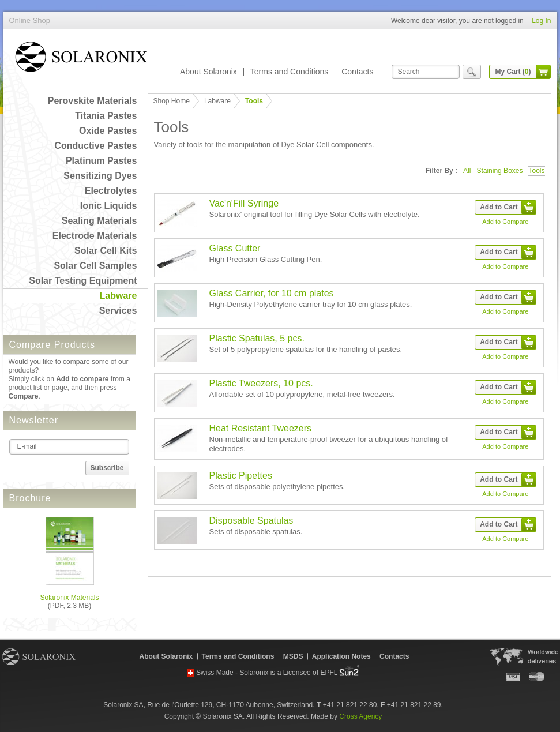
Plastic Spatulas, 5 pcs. (257, 338)
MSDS (293, 656)
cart (543, 72)
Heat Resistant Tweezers (261, 428)
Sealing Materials (99, 221)
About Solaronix (208, 72)
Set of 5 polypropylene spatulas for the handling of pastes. (306, 349)
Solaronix (39, 656)
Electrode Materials (95, 236)
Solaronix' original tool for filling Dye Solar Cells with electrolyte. (315, 214)
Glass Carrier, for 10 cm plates (272, 293)
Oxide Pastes (108, 131)
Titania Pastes (106, 116)
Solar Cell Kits (106, 251)
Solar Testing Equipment (83, 281)
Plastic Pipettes (241, 476)
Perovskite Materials (93, 101)
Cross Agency (360, 716)
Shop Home (172, 101)
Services (118, 311)
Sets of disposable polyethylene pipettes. (277, 487)
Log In (541, 21)
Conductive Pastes (95, 146)
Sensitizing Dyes (100, 176)
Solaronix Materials (69, 598)
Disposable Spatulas (251, 521)
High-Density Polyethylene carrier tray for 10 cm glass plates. (311, 304)
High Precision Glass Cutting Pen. (266, 259)
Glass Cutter (235, 248)
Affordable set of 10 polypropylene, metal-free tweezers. (302, 394)
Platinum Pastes (102, 161)
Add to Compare (505, 222)
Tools (536, 171)
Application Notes (341, 656)
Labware (119, 296)
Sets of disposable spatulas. (256, 532)
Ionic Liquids (109, 206)
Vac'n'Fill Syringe (244, 203)
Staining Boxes (499, 171)
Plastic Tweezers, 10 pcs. (261, 383)
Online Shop (81, 59)
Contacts (357, 72)
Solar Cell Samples (95, 266)
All (467, 171)
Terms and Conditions (289, 72)
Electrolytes (111, 191)
